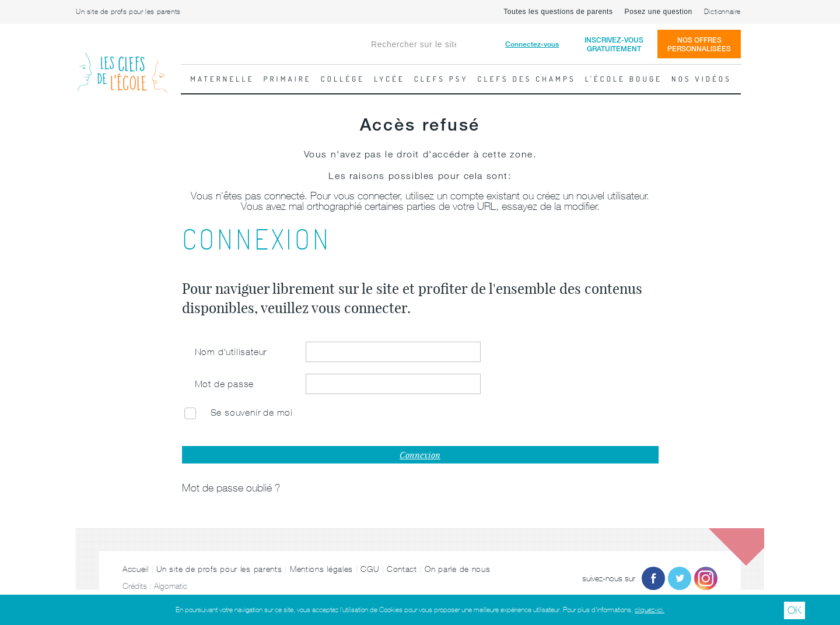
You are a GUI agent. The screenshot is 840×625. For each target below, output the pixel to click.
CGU (370, 569)
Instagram (706, 578)
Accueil (136, 569)
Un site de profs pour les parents (128, 12)
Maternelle (222, 79)
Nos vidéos (701, 79)
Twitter (680, 578)
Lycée (389, 79)
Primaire (288, 79)
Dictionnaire (722, 12)
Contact (402, 569)
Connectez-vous (532, 44)
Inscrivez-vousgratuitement (614, 44)
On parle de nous (457, 569)
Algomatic (171, 586)
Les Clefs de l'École (123, 64)
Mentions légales (321, 569)
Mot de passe (225, 384)
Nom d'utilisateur (231, 352)
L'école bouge (624, 79)
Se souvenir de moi (252, 412)
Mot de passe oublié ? (231, 488)
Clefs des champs (527, 79)
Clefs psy (441, 79)
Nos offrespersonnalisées (699, 44)
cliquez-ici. (650, 610)
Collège (343, 79)
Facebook (653, 578)
